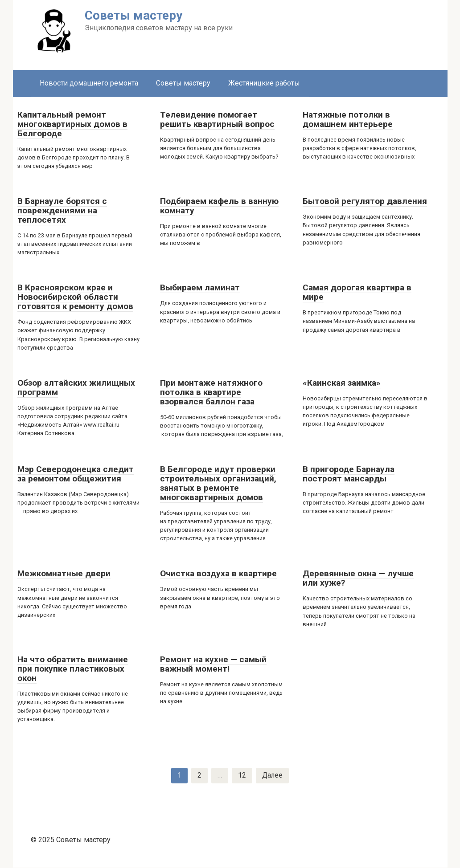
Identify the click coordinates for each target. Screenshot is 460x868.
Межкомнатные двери (64, 573)
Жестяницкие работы (264, 83)
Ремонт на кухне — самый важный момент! (213, 664)
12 (242, 776)
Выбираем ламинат (200, 287)
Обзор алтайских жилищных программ (76, 387)
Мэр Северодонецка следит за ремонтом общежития (76, 474)
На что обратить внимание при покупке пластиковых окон (73, 669)
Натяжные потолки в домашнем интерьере (348, 119)
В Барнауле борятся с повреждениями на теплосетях (62, 210)
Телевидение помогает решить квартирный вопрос (217, 119)
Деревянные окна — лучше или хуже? (358, 578)
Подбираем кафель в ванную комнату (219, 206)
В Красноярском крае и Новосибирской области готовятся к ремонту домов (75, 297)
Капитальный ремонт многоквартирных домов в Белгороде (72, 124)
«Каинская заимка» (342, 383)
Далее (272, 776)
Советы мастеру (183, 83)
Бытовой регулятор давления (365, 201)
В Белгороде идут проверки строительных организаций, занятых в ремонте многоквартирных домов (218, 483)
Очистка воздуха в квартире (218, 573)
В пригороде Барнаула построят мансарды (349, 474)
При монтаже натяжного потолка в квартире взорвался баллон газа (211, 392)
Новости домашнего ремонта (89, 83)
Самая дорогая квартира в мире (357, 292)
